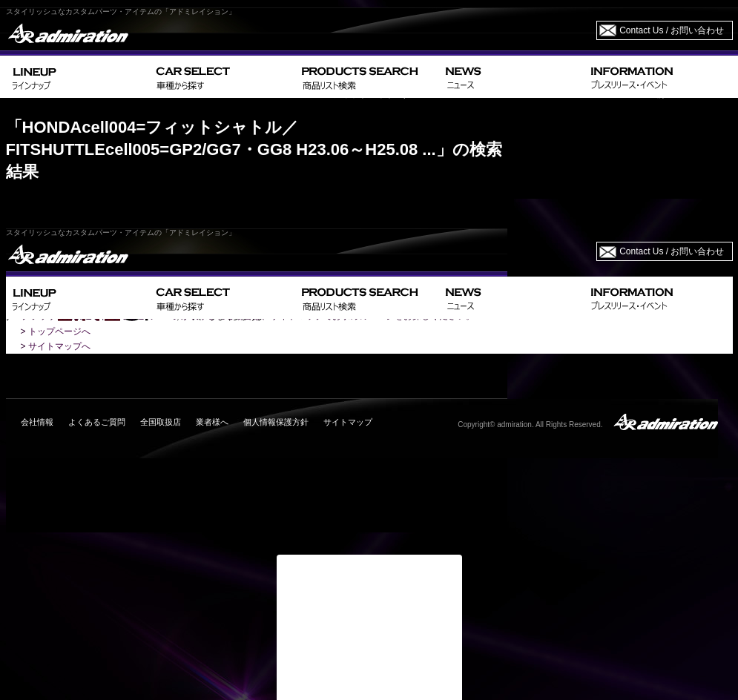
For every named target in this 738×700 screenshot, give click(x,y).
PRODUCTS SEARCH (368, 77)
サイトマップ (348, 422)
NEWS (512, 77)
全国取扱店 (161, 422)
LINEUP (78, 77)
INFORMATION (659, 77)
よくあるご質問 (97, 422)
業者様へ (212, 422)
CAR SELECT (223, 77)
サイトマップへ (59, 346)
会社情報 (37, 422)
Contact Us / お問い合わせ (672, 30)
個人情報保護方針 (276, 422)
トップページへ (59, 331)
